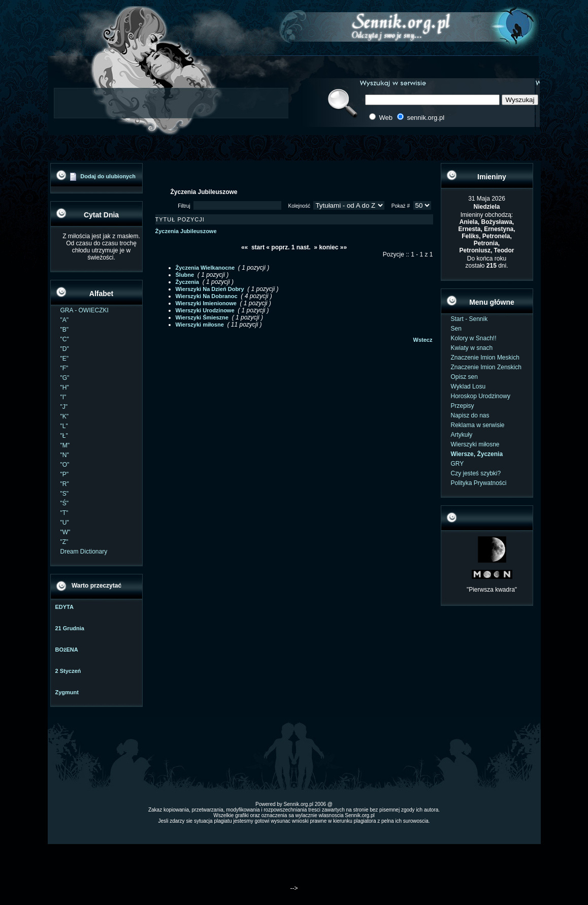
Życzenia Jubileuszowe (186, 231)
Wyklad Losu (468, 386)
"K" (65, 416)
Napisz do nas (470, 415)
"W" (66, 532)
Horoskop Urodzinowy (481, 396)
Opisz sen (464, 377)
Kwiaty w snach (472, 348)
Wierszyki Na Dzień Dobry (210, 289)
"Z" (64, 542)
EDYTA (64, 607)
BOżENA (67, 650)
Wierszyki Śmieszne (202, 317)
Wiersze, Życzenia (477, 454)
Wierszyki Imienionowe (206, 303)
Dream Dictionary (84, 552)
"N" (65, 455)
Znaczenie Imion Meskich (485, 358)
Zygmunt (67, 692)
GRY (458, 464)
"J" (64, 407)
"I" (63, 397)
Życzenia (187, 282)
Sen (456, 329)
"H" (65, 387)
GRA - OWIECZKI (85, 310)
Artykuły (462, 435)
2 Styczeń (68, 671)
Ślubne (185, 275)
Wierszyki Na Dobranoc (207, 296)
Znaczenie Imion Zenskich (486, 367)
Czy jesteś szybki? (476, 473)
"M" (65, 445)
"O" (65, 465)
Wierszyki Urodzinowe (205, 310)
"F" (64, 368)
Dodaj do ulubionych (108, 176)
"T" (64, 513)
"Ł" (64, 436)
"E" (65, 359)
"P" (65, 474)
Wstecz (423, 340)
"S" (65, 494)
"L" (64, 426)
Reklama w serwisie (478, 425)
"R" (65, 484)
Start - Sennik (469, 319)
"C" (65, 339)
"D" (65, 349)
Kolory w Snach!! (474, 338)
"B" (65, 330)
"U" (65, 523)
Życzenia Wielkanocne (205, 268)
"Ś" (65, 503)
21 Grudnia (70, 628)
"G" (65, 378)
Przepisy (463, 406)
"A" (65, 320)
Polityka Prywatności (479, 483)
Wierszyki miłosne (200, 325)
